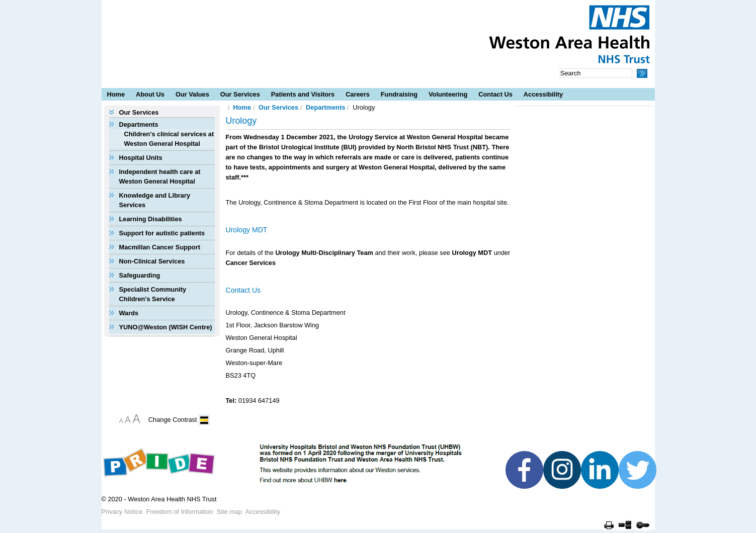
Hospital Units (141, 158)
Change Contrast (173, 420)
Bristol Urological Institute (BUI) (308, 147)
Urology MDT (472, 253)
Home (116, 94)
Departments (139, 124)
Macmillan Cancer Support (160, 247)
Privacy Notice (122, 512)
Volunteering (448, 94)
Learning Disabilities (151, 219)
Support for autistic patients (162, 233)
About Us (150, 94)
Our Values (192, 94)
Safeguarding (140, 275)
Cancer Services (251, 263)
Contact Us (495, 94)
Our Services (240, 94)
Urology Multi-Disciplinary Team (324, 253)
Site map (230, 512)
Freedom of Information (179, 512)
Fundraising (399, 94)
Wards (129, 313)
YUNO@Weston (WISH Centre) (166, 327)
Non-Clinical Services (152, 261)
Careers (358, 94)
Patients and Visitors (303, 94)
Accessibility (543, 94)
